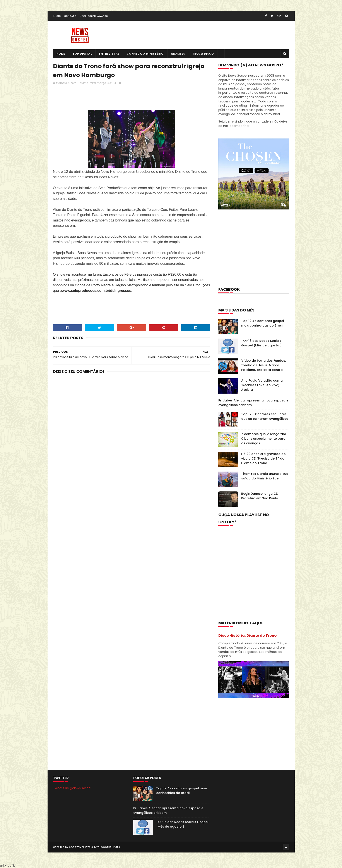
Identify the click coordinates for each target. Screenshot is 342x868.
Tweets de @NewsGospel (72, 788)
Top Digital (82, 54)
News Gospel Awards (94, 16)
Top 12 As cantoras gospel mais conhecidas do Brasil (263, 323)
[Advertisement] (132, 99)
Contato (70, 16)
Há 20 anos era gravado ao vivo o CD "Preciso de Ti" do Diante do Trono (263, 458)
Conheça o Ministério (145, 54)
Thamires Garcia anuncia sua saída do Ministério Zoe (265, 476)
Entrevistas (109, 54)
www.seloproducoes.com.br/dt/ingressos (96, 291)
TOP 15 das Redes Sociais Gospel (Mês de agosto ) (261, 343)
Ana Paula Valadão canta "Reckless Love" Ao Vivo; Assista (262, 385)
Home (61, 54)
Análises (178, 54)
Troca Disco (203, 54)
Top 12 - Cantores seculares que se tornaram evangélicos (265, 416)
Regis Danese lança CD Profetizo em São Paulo (260, 496)
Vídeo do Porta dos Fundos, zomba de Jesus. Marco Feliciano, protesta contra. (263, 365)
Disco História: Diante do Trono (247, 635)
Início (57, 16)
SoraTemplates (80, 847)
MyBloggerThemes (107, 847)
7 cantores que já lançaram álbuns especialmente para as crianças (264, 439)
